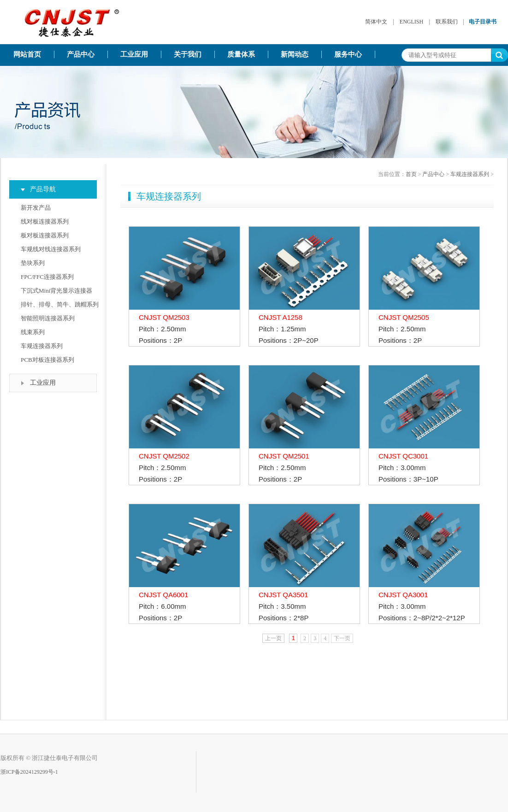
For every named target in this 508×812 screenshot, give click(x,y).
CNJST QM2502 (164, 456)
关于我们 (188, 54)
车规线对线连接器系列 (51, 249)
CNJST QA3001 (403, 595)
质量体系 (241, 54)
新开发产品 (36, 208)
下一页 (342, 638)
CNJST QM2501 (284, 456)
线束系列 (33, 332)
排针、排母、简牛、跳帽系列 (60, 304)
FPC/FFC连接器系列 (47, 277)
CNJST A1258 (281, 317)
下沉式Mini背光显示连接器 (56, 291)
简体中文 (376, 22)
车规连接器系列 (42, 346)
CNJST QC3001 (403, 456)
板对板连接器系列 (45, 235)
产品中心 (81, 54)
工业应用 (134, 54)
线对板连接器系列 (45, 221)
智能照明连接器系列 (48, 318)
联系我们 (447, 22)
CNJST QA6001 (163, 595)
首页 (411, 174)
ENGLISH (411, 22)
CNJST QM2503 (164, 317)
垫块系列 (33, 263)
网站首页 (27, 54)
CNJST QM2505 (404, 317)
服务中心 (348, 54)
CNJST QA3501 (283, 595)
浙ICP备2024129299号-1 (29, 772)
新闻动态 (295, 54)
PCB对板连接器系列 (47, 360)
